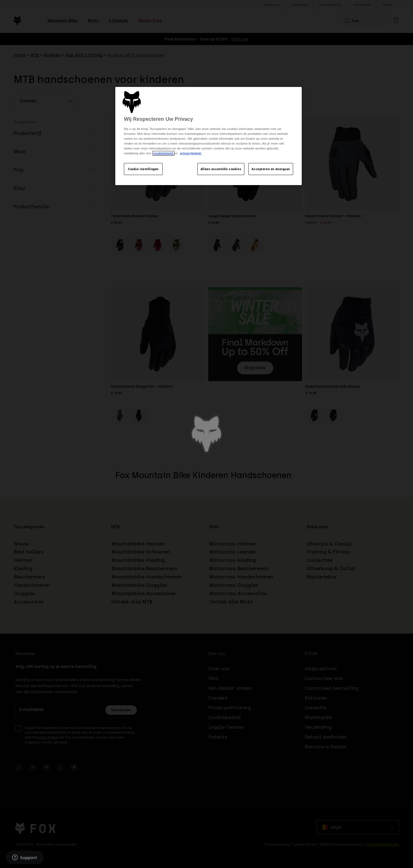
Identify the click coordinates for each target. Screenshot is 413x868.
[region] (209, 136)
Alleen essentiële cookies (221, 169)
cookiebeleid (163, 153)
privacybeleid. (191, 153)
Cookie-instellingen (143, 169)
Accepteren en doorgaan (271, 169)
